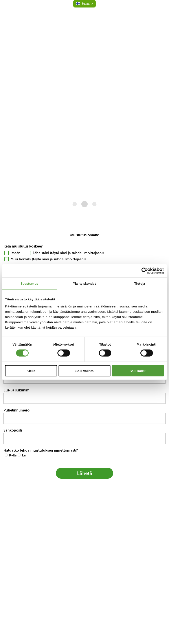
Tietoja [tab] (140, 284)
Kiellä (31, 371)
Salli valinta (85, 371)
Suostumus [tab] (29, 284)
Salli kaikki (138, 371)
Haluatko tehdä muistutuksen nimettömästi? (41, 450)
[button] (85, 4)
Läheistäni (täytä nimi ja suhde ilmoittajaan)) (68, 253)
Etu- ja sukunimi (17, 390)
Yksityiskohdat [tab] (84, 284)
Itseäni (16, 253)
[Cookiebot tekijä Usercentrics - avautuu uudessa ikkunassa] (145, 271)
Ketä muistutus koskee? (23, 246)
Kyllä (13, 455)
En (24, 455)
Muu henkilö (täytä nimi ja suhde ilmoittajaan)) (48, 259)
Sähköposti (13, 430)
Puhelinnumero (17, 410)
